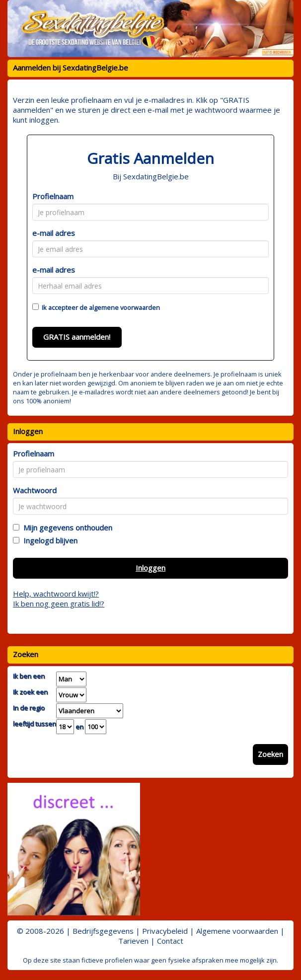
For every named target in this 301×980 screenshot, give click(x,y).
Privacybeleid (165, 931)
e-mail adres (54, 233)
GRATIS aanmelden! (77, 337)
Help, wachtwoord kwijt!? (56, 594)
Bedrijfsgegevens (103, 931)
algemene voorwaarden (124, 307)
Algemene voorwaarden (237, 931)
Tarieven (133, 941)
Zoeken (270, 754)
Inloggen (150, 568)
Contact (170, 941)
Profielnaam (53, 196)
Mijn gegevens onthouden (66, 528)
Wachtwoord (35, 490)
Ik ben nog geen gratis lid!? (59, 603)
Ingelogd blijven (48, 540)
